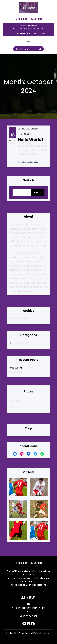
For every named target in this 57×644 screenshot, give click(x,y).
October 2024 (24, 317)
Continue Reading (29, 156)
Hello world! (30, 143)
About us (21, 400)
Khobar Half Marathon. (18, 633)
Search (34, 191)
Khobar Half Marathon (29, 19)
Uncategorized (28, 147)
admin (28, 140)
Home (20, 404)
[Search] (40, 49)
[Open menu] (29, 41)
